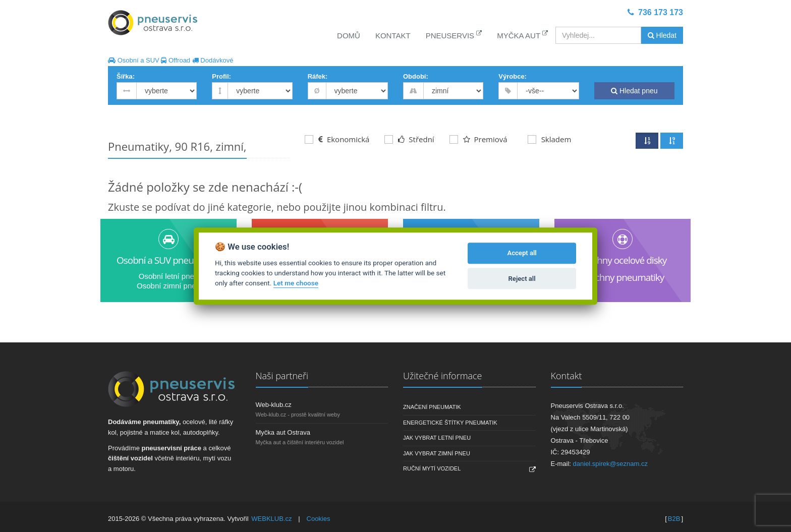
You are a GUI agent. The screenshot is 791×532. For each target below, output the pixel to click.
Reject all (522, 279)
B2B (674, 519)
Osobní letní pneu (168, 276)
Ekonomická (337, 139)
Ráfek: (318, 76)
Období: (416, 76)
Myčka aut (522, 35)
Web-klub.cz (274, 405)
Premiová (478, 139)
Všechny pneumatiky (623, 277)
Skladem (550, 139)
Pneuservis (454, 35)
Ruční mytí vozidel (432, 468)
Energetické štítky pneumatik (450, 423)
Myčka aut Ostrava (283, 432)
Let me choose (296, 283)
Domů (349, 36)
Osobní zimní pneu (168, 286)
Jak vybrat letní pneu (437, 438)
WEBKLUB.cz (271, 519)
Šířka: (126, 76)
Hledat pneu (634, 91)
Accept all (522, 253)
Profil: (221, 76)
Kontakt (393, 36)
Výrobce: (513, 76)
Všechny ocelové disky (623, 260)
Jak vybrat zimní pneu (437, 453)
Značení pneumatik (432, 407)
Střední (409, 139)
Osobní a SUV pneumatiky (168, 260)
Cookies (319, 519)
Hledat (662, 35)
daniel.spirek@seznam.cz (610, 464)
